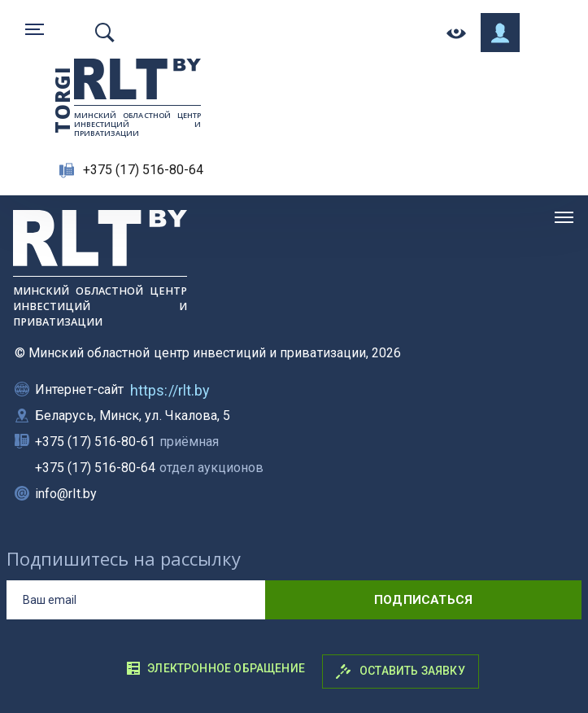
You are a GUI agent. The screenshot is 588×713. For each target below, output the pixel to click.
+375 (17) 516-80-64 (144, 170)
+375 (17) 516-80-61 (127, 442)
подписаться (423, 600)
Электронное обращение (216, 668)
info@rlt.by (66, 494)
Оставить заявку (401, 671)
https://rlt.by (170, 390)
